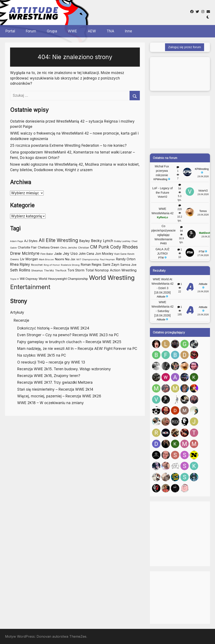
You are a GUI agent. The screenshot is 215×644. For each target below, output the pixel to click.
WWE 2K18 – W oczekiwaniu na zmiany (50, 403)
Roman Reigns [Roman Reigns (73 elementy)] (91, 265)
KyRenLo (162, 217)
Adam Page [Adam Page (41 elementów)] (17, 241)
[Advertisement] (139, 12)
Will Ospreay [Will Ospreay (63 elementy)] (29, 279)
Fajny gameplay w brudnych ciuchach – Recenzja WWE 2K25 (69, 342)
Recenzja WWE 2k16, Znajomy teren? (49, 376)
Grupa (52, 31)
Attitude (162, 297)
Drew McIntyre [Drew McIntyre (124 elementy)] (25, 253)
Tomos (203, 211)
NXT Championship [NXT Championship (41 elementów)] (88, 259)
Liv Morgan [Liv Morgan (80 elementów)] (29, 259)
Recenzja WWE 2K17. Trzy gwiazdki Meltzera (55, 382)
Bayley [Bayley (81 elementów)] (85, 241)
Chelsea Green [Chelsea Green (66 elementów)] (49, 247)
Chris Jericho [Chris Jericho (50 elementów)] (69, 248)
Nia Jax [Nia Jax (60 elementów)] (70, 259)
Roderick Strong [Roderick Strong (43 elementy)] (70, 265)
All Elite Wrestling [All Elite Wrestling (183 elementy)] (58, 240)
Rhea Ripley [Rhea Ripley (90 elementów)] (20, 264)
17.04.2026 (203, 255)
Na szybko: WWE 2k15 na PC (42, 355)
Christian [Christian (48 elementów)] (84, 248)
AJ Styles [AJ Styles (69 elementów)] (31, 241)
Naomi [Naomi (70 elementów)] (59, 259)
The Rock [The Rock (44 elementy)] (61, 271)
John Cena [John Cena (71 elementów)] (86, 254)
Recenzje (21, 320)
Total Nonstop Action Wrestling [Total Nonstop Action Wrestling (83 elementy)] (111, 270)
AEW (92, 31)
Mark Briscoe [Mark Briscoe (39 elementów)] (46, 260)
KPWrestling (162, 179)
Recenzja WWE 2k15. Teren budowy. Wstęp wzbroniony (64, 369)
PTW (162, 258)
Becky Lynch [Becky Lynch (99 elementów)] (102, 241)
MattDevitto (206, 233)
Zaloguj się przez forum (185, 47)
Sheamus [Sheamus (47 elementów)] (37, 270)
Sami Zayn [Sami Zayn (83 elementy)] (111, 264)
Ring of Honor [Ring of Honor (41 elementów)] (52, 265)
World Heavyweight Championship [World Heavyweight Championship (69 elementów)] (63, 279)
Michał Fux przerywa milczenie (162, 171)
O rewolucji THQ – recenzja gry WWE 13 (51, 362)
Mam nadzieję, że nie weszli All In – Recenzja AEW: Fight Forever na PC (77, 349)
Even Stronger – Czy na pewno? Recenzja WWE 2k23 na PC (68, 335)
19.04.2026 (203, 176)
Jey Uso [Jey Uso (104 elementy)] (70, 253)
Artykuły (17, 312)
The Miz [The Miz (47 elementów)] (49, 270)
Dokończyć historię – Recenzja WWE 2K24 (53, 328)
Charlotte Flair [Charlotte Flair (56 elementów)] (27, 247)
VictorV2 (162, 197)
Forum (31, 31)
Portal (10, 31)
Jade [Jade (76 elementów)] (58, 254)
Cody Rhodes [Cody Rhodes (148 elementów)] (124, 247)
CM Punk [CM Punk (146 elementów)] (100, 247)
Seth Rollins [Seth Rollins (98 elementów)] (20, 270)
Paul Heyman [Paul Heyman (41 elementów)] (107, 259)
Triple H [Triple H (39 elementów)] (14, 279)
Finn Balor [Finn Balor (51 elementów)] (47, 254)
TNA (110, 31)
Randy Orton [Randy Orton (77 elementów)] (126, 259)
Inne (128, 31)
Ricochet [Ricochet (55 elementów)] (37, 265)
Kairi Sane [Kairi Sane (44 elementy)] (120, 254)
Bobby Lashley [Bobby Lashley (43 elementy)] (122, 241)
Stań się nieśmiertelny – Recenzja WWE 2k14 (55, 389)
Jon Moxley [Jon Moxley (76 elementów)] (104, 254)
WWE (72, 31)
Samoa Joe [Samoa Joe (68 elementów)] (128, 265)
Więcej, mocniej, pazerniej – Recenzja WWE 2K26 (59, 396)
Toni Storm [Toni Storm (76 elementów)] (76, 270)
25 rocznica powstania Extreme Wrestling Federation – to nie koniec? (68, 145)
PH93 (163, 243)
